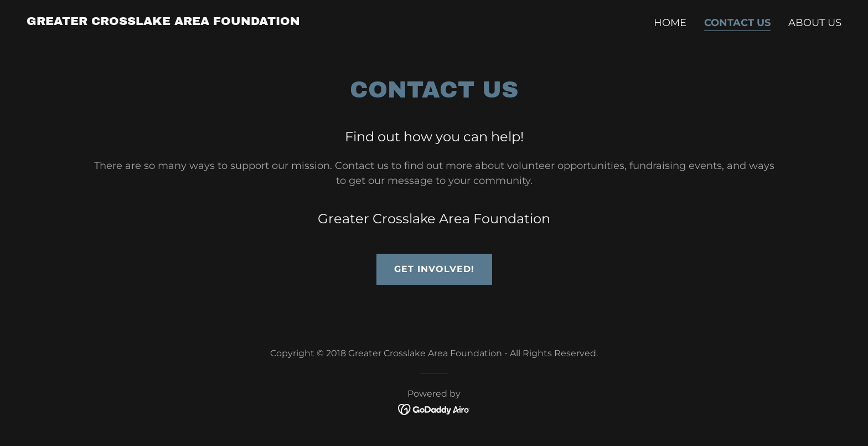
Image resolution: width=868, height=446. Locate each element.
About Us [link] (815, 23)
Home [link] (670, 23)
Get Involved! (434, 269)
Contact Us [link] (737, 23)
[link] (163, 22)
